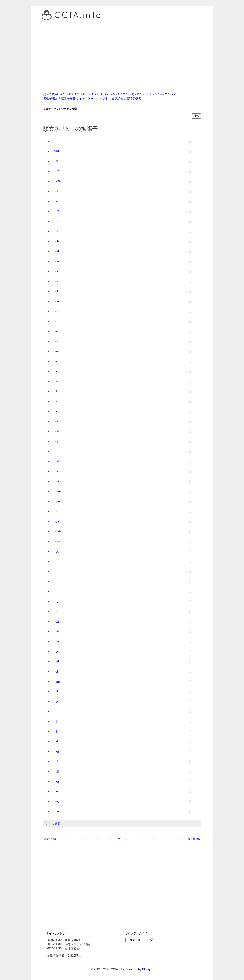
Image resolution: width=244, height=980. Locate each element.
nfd (56, 371)
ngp (56, 441)
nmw (57, 501)
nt (55, 711)
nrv (56, 601)
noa (56, 521)
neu (56, 351)
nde (56, 301)
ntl (55, 731)
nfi (55, 381)
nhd (56, 461)
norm (57, 541)
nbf (56, 221)
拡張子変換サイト (73, 99)
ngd (56, 431)
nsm (57, 681)
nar (56, 201)
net (56, 341)
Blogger (147, 969)
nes (56, 331)
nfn (56, 401)
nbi (56, 231)
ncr (56, 271)
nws (57, 811)
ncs (56, 281)
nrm (57, 581)
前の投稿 (194, 839)
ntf (56, 721)
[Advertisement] (122, 52)
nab (56, 191)
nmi (56, 481)
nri (56, 571)
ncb (56, 241)
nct (56, 291)
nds (56, 311)
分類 (58, 824)
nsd (56, 661)
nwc (57, 801)
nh (56, 451)
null (56, 771)
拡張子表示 (51, 99)
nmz (57, 511)
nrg (56, 561)
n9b (56, 161)
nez (56, 361)
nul (56, 761)
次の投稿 (50, 839)
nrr (56, 591)
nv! (56, 741)
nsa (56, 641)
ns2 (56, 621)
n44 (56, 151)
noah (57, 531)
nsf (56, 671)
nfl (55, 391)
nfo (56, 411)
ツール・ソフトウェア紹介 (105, 99)
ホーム (122, 839)
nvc (56, 791)
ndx (56, 321)
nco (56, 261)
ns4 (56, 631)
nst (56, 691)
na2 (56, 171)
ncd (56, 251)
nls (56, 471)
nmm (57, 491)
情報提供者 (134, 99)
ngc (56, 421)
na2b (57, 181)
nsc (56, 651)
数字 (55, 94)
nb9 (56, 211)
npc (56, 551)
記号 (46, 94)
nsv (56, 701)
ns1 (56, 611)
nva (56, 751)
